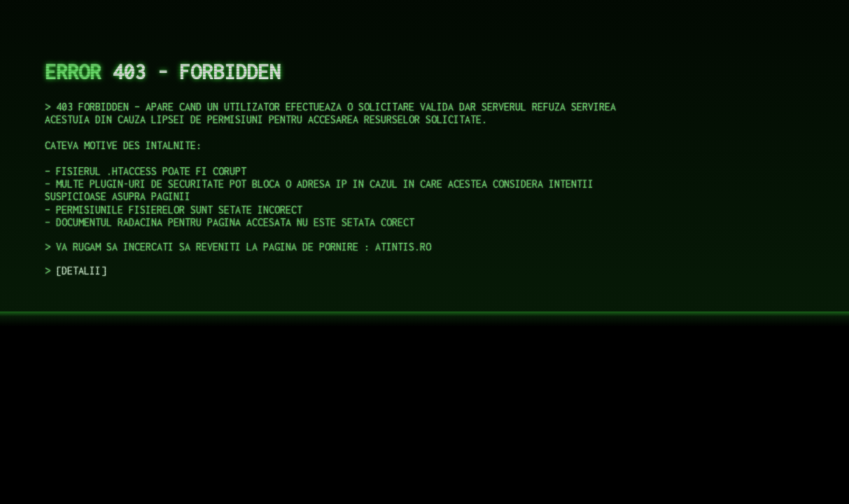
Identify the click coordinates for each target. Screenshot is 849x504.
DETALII (81, 271)
